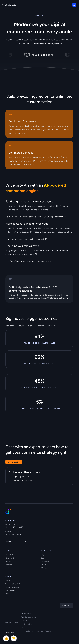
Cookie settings (27, 624)
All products (10, 555)
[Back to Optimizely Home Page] (9, 5)
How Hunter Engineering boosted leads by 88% (26, 239)
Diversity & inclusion (12, 587)
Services (8, 568)
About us (9, 581)
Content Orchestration (23, 481)
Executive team (11, 590)
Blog (42, 558)
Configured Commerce (22, 121)
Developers (45, 561)
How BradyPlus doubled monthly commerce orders (28, 261)
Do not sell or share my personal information (37, 631)
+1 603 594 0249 (16, 534)
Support (44, 565)
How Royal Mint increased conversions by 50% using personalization (36, 217)
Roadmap (9, 565)
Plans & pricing (10, 558)
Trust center (25, 621)
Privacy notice (26, 614)
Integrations (10, 561)
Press (7, 594)
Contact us (9, 532)
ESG (23, 628)
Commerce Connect (21, 153)
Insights (44, 555)
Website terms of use (29, 617)
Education (44, 568)
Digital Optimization (22, 477)
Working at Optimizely (13, 584)
